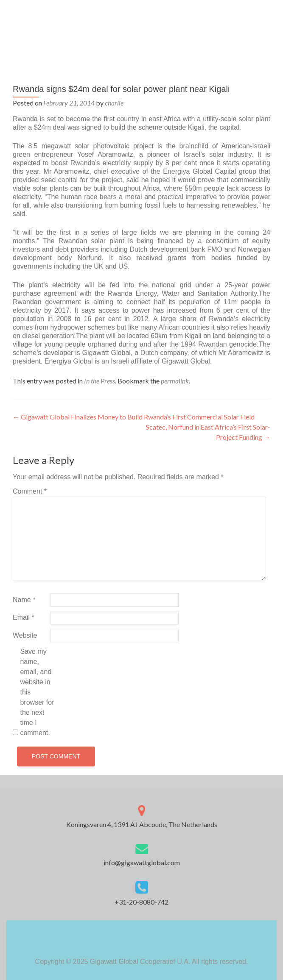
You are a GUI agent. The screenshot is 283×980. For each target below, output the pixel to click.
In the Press (99, 381)
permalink (175, 381)
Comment (30, 491)
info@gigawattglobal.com (142, 862)
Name (24, 600)
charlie (114, 103)
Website (25, 635)
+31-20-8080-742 (141, 902)
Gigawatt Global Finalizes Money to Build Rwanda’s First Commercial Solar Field (134, 417)
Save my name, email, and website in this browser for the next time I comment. (37, 692)
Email (24, 618)
